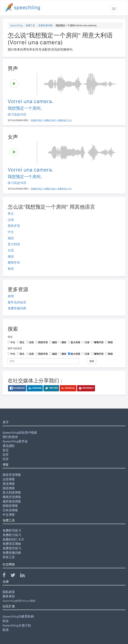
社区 (6, 459)
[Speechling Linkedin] (25, 576)
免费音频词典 (45, 25)
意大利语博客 (12, 492)
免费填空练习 (12, 548)
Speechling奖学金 (15, 441)
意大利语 (14, 244)
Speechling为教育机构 (18, 616)
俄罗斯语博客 (12, 501)
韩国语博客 (10, 506)
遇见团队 (9, 446)
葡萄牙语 (14, 263)
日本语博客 (10, 510)
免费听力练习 (12, 535)
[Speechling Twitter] (15, 576)
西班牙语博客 (12, 475)
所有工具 (9, 557)
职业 (6, 621)
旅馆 (11, 296)
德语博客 (9, 488)
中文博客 (9, 515)
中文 (11, 232)
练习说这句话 (17, 114)
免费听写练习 (12, 530)
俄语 (11, 257)
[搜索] (43, 361)
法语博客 (9, 479)
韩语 (11, 269)
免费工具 (30, 25)
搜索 (92, 361)
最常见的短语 (17, 302)
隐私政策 (9, 592)
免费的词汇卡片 (13, 539)
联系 (6, 630)
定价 (6, 455)
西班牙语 (14, 226)
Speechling (16, 25)
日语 (11, 250)
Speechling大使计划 (17, 625)
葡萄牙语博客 (12, 497)
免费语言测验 (12, 544)
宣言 (6, 450)
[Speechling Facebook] (6, 576)
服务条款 (9, 596)
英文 (11, 214)
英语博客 (9, 484)
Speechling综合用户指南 (20, 433)
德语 (11, 238)
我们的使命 (10, 437)
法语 (11, 220)
